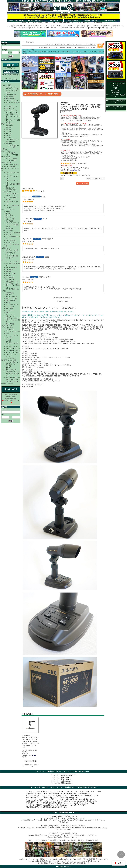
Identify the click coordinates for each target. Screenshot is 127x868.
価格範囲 (4, 50)
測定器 (8, 303)
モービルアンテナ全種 (13, 233)
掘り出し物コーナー (20, 26)
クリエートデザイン (12, 335)
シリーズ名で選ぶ (11, 240)
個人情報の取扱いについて (68, 47)
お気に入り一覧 (60, 44)
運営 (84, 23)
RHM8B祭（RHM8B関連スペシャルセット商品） (12, 145)
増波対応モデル (11, 188)
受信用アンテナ (11, 364)
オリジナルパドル (11, 112)
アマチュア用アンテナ (13, 362)
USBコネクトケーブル (13, 89)
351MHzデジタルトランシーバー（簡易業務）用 (12, 225)
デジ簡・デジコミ (7, 192)
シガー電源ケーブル (12, 114)
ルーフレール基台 (11, 268)
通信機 (8, 368)
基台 (41, 28)
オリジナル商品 (94, 28)
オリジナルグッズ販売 (13, 120)
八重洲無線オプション (13, 350)
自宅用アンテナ (105, 26)
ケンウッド (9, 128)
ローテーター (10, 314)
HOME (23, 50)
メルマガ (31, 23)
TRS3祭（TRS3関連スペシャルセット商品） (12, 139)
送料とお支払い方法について (48, 47)
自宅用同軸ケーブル (12, 283)
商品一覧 (10, 26)
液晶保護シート (11, 99)
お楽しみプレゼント (112, 28)
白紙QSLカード (11, 87)
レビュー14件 (81, 163)
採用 (104, 23)
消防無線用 (9, 229)
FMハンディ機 (32, 26)
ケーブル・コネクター (51, 28)
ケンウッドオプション (13, 352)
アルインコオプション (13, 348)
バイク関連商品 (64, 28)
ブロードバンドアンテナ (21, 28)
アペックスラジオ (11, 358)
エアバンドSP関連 (12, 159)
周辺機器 (9, 366)
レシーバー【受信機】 (66, 26)
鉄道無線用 (9, 221)
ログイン (79, 44)
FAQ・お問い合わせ (94, 23)
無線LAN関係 (10, 324)
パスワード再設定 (89, 44)
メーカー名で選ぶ (7, 328)
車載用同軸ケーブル (12, 281)
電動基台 (9, 275)
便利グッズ (9, 295)
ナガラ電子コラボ (11, 106)
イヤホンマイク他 (11, 297)
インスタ (60, 23)
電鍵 (7, 312)
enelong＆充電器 (11, 95)
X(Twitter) (47, 23)
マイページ (70, 44)
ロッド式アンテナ (11, 217)
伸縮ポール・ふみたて (13, 318)
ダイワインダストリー (13, 332)
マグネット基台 (11, 273)
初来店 (24, 23)
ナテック (9, 339)
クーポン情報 (49, 44)
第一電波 (9, 130)
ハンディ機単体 (11, 153)
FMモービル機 (43, 26)
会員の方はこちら (11, 67)
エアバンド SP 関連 (12, 155)
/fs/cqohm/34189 (27, 387)
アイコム (9, 135)
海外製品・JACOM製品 (9, 360)
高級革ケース (10, 97)
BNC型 (8, 211)
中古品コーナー (6, 149)
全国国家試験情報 (11, 399)
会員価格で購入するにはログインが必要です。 (76, 175)
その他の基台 (10, 277)
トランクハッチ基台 (12, 262)
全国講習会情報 (11, 397)
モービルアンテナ (94, 26)
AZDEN (8, 345)
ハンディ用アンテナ (81, 26)
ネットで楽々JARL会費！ (9, 370)
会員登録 (67, 23)
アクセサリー (10, 310)
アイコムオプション (12, 347)
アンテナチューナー (12, 304)
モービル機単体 (11, 161)
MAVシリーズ (10, 108)
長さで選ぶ (9, 215)
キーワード (5, 45)
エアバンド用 (34, 28)
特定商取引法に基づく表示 (87, 47)
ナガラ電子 (9, 337)
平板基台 (9, 271)
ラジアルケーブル (11, 110)
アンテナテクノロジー (13, 343)
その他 (102, 28)
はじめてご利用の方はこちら (11, 74)
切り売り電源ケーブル (13, 289)
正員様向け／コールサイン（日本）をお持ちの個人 (13, 374)
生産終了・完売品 (7, 383)
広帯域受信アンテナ (118, 26)
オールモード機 (53, 26)
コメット (9, 132)
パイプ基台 (9, 269)
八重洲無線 (9, 126)
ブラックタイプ (11, 242)
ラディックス (10, 330)
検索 (11, 56)
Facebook (39, 23)
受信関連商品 (10, 293)
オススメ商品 (31, 50)
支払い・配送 (76, 23)
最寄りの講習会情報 (11, 395)
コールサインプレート (13, 101)
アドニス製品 (10, 306)
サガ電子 (9, 341)
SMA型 (8, 213)
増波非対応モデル (11, 190)
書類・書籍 (9, 308)
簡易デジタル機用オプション (79, 28)
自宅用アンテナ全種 (12, 250)
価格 (3, 415)
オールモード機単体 (12, 165)
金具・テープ (10, 316)
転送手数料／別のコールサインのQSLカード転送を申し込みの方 (13, 380)
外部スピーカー (11, 301)
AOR (7, 333)
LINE (53, 23)
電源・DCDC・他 (11, 299)
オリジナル (9, 134)
